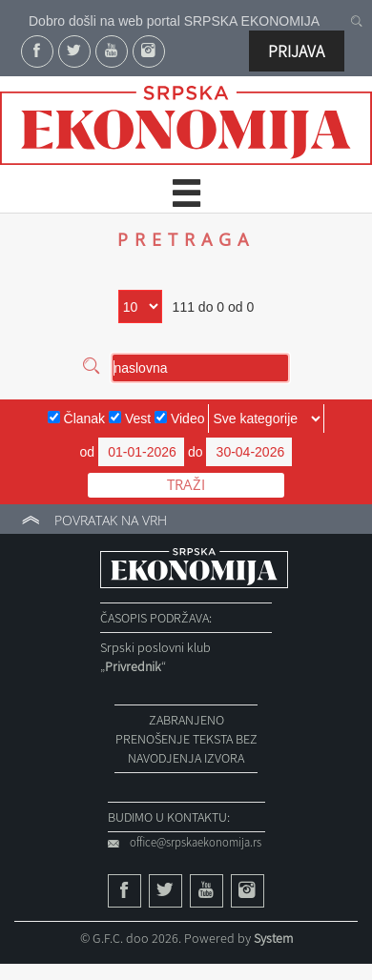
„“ (133, 666)
